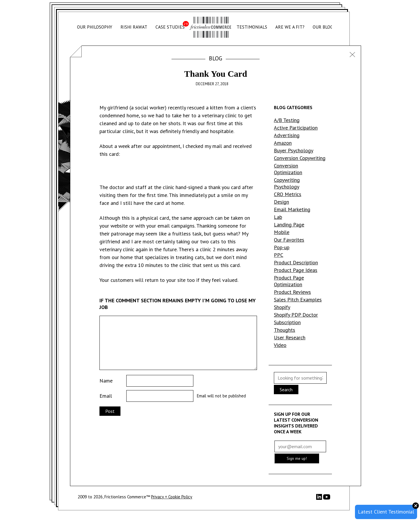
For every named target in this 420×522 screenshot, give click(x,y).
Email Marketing (292, 209)
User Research (290, 337)
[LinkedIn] (320, 498)
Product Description (296, 262)
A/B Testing (287, 120)
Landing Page (289, 225)
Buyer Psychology (294, 150)
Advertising (287, 135)
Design (281, 202)
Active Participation (296, 128)
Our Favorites (289, 240)
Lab (278, 217)
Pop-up (282, 247)
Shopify (282, 307)
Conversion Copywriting (300, 158)
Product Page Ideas (296, 270)
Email (106, 396)
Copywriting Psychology (287, 183)
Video (280, 345)
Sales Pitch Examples (298, 300)
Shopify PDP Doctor (296, 315)
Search (286, 390)
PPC (279, 255)
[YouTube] (327, 499)
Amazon (283, 143)
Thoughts (285, 330)
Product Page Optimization (289, 281)
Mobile (282, 232)
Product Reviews (292, 292)
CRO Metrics (288, 194)
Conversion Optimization (288, 169)
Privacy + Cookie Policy (172, 497)
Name (106, 381)
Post (110, 411)
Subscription (287, 322)
